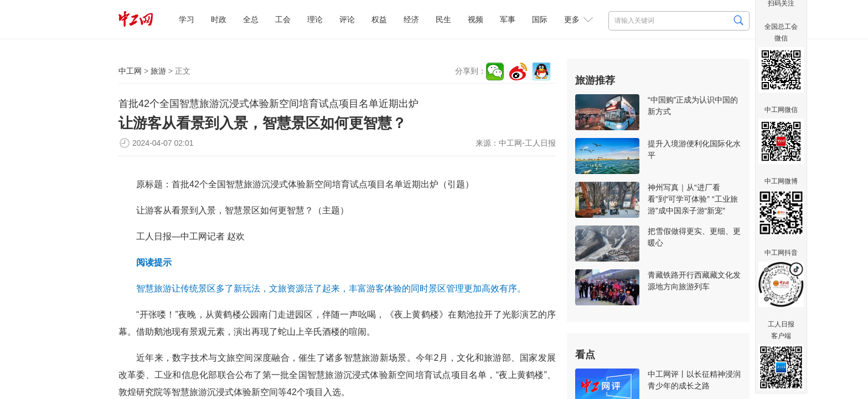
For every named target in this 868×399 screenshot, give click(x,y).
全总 (251, 19)
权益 (379, 19)
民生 (443, 19)
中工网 (130, 71)
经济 (411, 19)
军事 (508, 19)
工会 (283, 19)
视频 (476, 19)
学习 (187, 19)
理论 (315, 19)
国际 (540, 19)
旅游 (158, 71)
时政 (219, 19)
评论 (347, 19)
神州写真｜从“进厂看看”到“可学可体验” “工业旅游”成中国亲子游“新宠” (693, 199)
